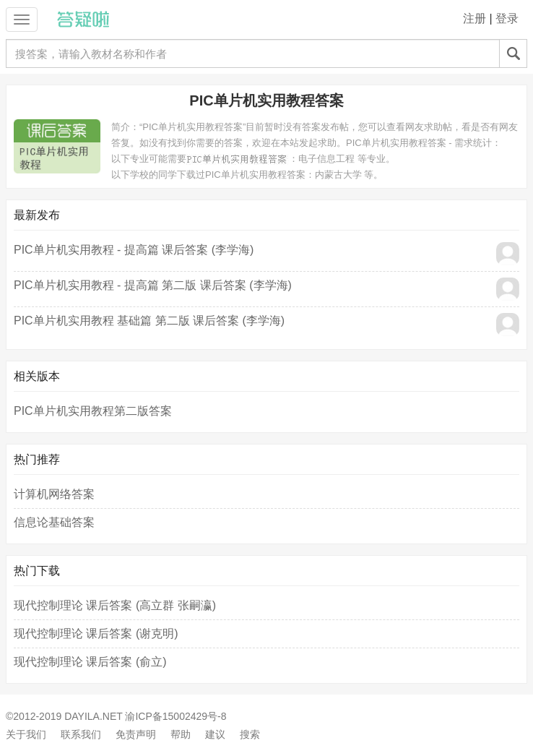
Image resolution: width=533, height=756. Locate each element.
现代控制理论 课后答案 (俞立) (90, 662)
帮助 (181, 734)
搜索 (250, 734)
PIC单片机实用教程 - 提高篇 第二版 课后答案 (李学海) (153, 285)
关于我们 (26, 734)
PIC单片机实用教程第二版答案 (93, 411)
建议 (215, 734)
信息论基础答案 (54, 522)
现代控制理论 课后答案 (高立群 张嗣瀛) (115, 605)
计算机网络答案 (54, 494)
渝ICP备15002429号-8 (175, 716)
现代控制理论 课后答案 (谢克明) (96, 633)
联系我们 (81, 734)
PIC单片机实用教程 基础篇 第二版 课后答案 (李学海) (149, 321)
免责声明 (136, 734)
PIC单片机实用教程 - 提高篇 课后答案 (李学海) (134, 250)
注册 (474, 18)
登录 (507, 18)
